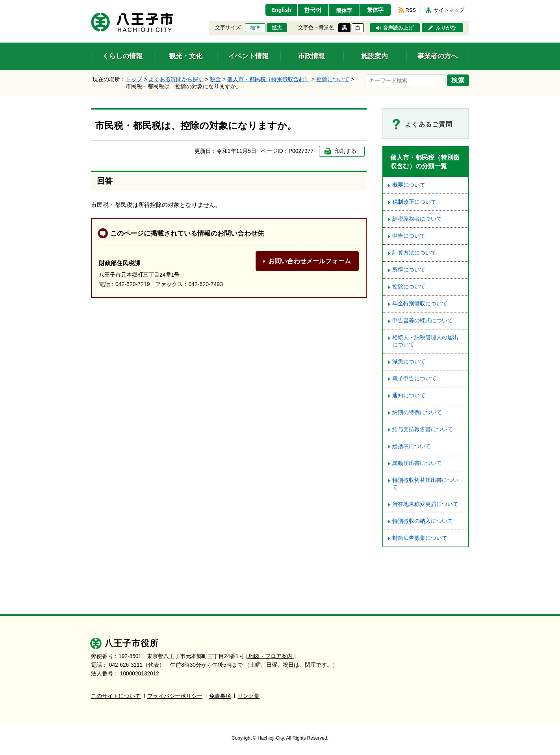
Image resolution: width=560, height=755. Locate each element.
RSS (411, 10)
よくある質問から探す (176, 79)
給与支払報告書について (423, 429)
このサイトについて (116, 696)
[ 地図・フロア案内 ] (271, 656)
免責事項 (220, 696)
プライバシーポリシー (175, 696)
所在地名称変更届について (425, 504)
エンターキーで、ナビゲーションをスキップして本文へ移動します (91, 5)
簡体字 (344, 11)
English (281, 10)
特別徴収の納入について (423, 521)
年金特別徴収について (420, 304)
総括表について (412, 446)
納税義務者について (417, 219)
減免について (409, 362)
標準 (255, 28)
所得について (409, 270)
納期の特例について (417, 412)
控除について (333, 79)
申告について (409, 236)
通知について (409, 395)
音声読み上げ (398, 28)
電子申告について (414, 378)
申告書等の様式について (423, 321)
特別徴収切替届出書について (425, 484)
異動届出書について (417, 463)
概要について (409, 185)
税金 (215, 79)
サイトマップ (449, 10)
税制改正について (414, 202)
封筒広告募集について (420, 538)
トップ (134, 79)
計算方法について (414, 253)
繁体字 (375, 10)
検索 (458, 80)
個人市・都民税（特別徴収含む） (269, 79)
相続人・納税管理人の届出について (425, 341)
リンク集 (248, 696)
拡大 (277, 28)
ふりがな (446, 28)
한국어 (313, 10)
